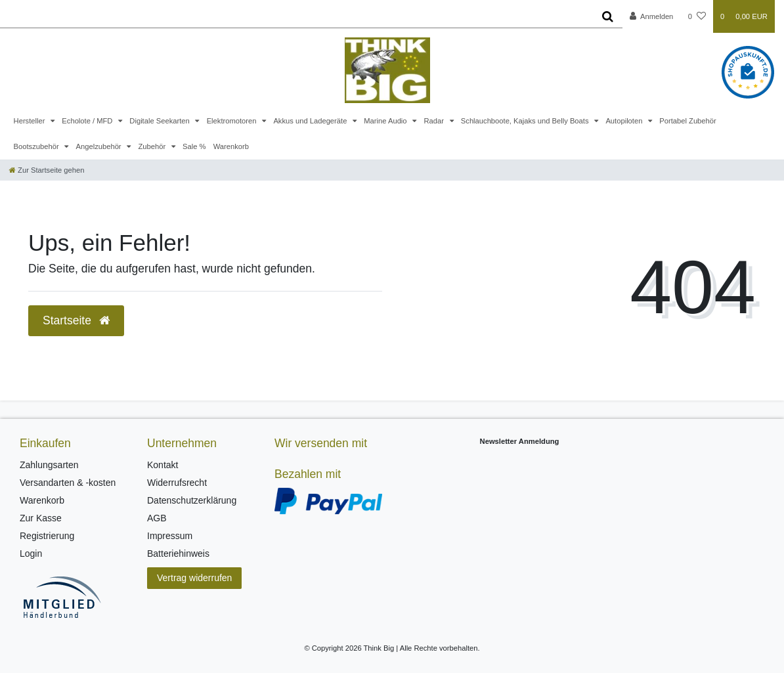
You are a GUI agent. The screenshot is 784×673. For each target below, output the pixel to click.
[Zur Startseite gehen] (47, 170)
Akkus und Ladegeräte (311, 121)
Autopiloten (625, 121)
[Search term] (296, 16)
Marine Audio (386, 121)
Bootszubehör (37, 146)
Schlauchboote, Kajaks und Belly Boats (526, 121)
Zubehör (153, 146)
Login (31, 554)
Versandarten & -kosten (68, 483)
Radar (435, 121)
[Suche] (608, 16)
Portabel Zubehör (687, 121)
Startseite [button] (76, 320)
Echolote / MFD (88, 121)
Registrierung (47, 536)
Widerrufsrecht (177, 483)
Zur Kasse (41, 518)
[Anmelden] (652, 16)
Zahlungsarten (49, 465)
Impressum (170, 536)
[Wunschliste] (697, 16)
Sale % (194, 146)
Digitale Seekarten (161, 121)
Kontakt (163, 465)
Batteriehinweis (178, 554)
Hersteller (31, 121)
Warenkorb (231, 146)
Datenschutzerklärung (192, 500)
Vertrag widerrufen (194, 578)
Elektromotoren (233, 121)
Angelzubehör (100, 146)
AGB (157, 518)
